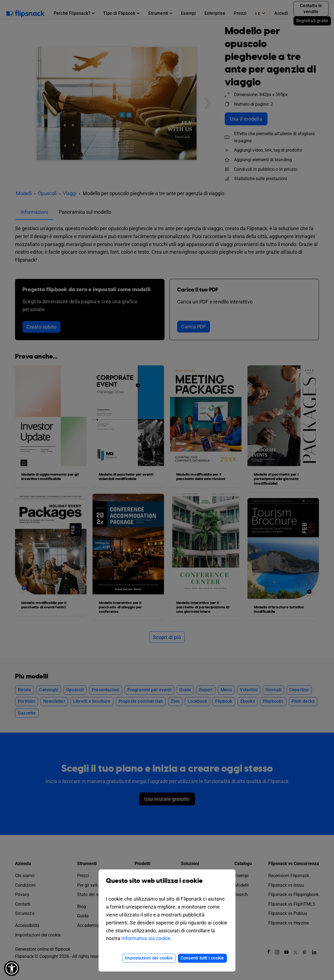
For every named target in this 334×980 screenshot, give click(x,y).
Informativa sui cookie (146, 938)
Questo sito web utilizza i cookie (167, 885)
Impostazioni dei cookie (149, 958)
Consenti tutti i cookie (202, 958)
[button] (12, 968)
